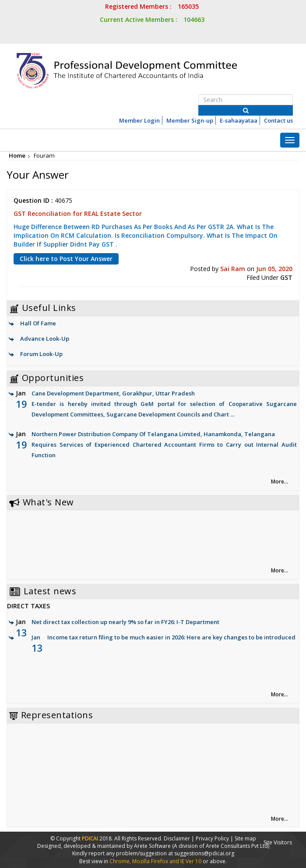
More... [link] (280, 482)
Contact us (278, 120)
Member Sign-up (190, 120)
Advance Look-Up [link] (45, 339)
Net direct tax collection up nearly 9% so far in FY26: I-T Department (125, 622)
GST (286, 277)
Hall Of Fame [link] (38, 323)
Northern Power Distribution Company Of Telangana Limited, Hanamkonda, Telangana (156, 445)
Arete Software (153, 846)
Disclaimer (177, 838)
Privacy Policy (212, 838)
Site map (245, 838)
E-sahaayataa (239, 120)
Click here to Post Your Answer (66, 259)
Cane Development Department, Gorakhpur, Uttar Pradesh (156, 404)
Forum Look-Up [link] (41, 354)
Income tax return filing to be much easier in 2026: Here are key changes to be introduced (171, 637)
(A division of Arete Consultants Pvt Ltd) (221, 846)
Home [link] (17, 155)
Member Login (139, 120)
